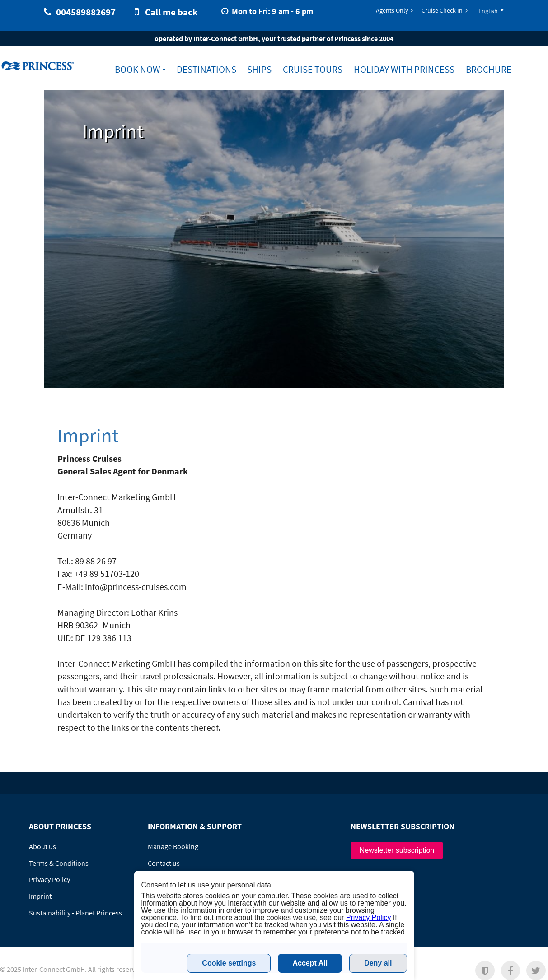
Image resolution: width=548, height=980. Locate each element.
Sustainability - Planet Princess (75, 913)
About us (42, 846)
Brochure (489, 70)
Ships (259, 70)
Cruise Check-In (442, 10)
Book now (138, 70)
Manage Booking (173, 846)
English (488, 11)
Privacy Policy (49, 879)
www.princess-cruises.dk (39, 65)
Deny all (378, 963)
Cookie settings (229, 963)
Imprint (40, 896)
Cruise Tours (313, 70)
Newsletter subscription (397, 850)
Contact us (164, 863)
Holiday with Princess (404, 70)
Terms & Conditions (59, 863)
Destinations (206, 70)
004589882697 (86, 12)
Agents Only (392, 10)
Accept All (310, 963)
